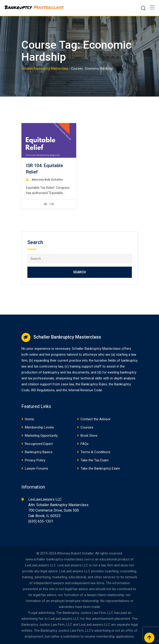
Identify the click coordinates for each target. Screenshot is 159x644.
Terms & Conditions (95, 452)
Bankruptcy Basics (39, 452)
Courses (87, 427)
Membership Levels (39, 427)
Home (29, 419)
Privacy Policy (35, 460)
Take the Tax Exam (95, 460)
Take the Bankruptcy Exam (100, 468)
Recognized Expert (39, 444)
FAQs (85, 444)
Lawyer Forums (36, 468)
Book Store (89, 436)
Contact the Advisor (96, 419)
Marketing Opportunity (41, 436)
